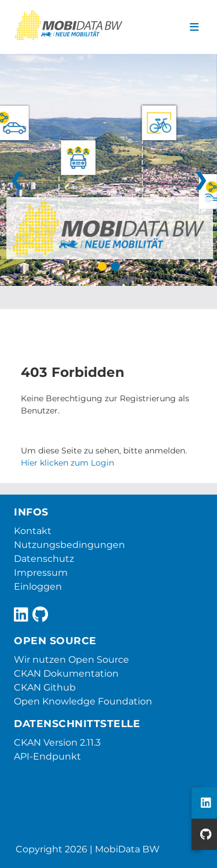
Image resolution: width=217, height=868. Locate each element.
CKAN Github (45, 687)
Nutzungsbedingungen (69, 545)
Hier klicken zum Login (67, 463)
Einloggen (38, 586)
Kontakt (33, 531)
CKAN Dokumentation (66, 673)
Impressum (41, 573)
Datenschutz (44, 559)
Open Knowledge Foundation (83, 701)
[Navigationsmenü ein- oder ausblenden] (194, 27)
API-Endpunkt (47, 756)
